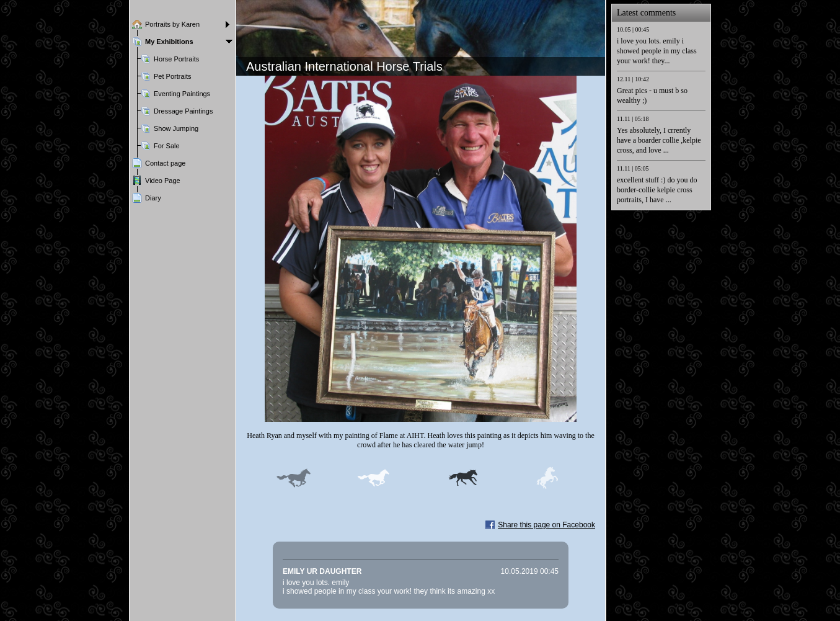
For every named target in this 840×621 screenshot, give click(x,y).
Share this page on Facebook (546, 525)
